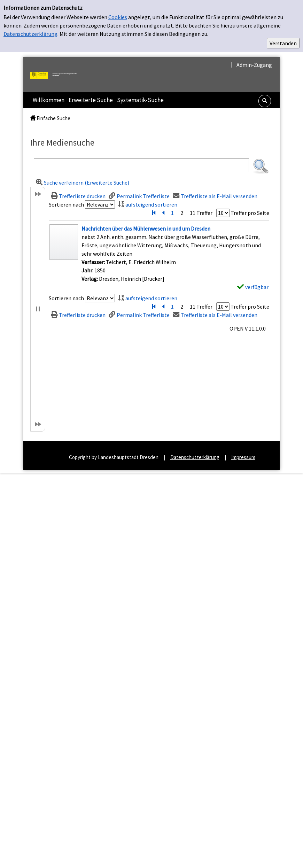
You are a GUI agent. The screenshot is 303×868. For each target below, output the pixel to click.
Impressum (243, 457)
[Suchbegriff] (141, 165)
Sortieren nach (66, 204)
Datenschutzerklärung (30, 34)
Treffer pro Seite (250, 213)
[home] (33, 118)
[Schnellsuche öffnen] (265, 101)
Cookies (118, 17)
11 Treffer (201, 213)
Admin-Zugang (254, 65)
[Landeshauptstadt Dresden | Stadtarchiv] (56, 75)
